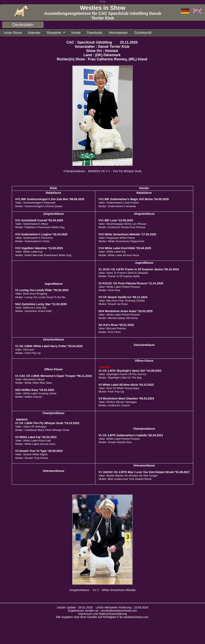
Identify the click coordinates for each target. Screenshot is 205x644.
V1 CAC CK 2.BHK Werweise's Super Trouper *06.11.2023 (54, 376)
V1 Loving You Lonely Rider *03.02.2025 (42, 290)
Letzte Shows (13, 33)
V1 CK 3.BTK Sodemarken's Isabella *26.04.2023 (131, 435)
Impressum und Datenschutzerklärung (102, 614)
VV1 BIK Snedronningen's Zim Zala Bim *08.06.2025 (50, 199)
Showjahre (56, 33)
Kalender (36, 33)
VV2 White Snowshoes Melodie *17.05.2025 (127, 235)
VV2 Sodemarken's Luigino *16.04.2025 (41, 235)
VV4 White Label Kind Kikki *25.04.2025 (125, 248)
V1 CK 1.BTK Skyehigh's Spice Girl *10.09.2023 (130, 371)
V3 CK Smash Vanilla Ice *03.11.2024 (123, 297)
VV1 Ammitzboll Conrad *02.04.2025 (39, 221)
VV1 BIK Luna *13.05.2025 (116, 221)
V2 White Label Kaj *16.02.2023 (36, 437)
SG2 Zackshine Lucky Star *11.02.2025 (41, 304)
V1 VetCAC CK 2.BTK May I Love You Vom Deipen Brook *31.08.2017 (144, 472)
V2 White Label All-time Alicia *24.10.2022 (126, 385)
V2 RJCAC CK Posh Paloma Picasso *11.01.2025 (131, 284)
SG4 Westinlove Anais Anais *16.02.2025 (126, 311)
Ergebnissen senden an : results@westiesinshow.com (103, 611)
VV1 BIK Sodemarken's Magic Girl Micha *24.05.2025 (134, 199)
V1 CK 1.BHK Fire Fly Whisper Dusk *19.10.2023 (47, 423)
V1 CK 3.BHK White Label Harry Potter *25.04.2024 (49, 346)
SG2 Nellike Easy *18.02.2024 (35, 390)
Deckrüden (23, 25)
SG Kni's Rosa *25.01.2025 (116, 325)
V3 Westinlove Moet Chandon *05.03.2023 (126, 399)
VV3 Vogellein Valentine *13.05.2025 (39, 248)
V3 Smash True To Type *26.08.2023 (39, 451)
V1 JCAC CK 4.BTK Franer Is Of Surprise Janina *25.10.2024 (139, 270)
